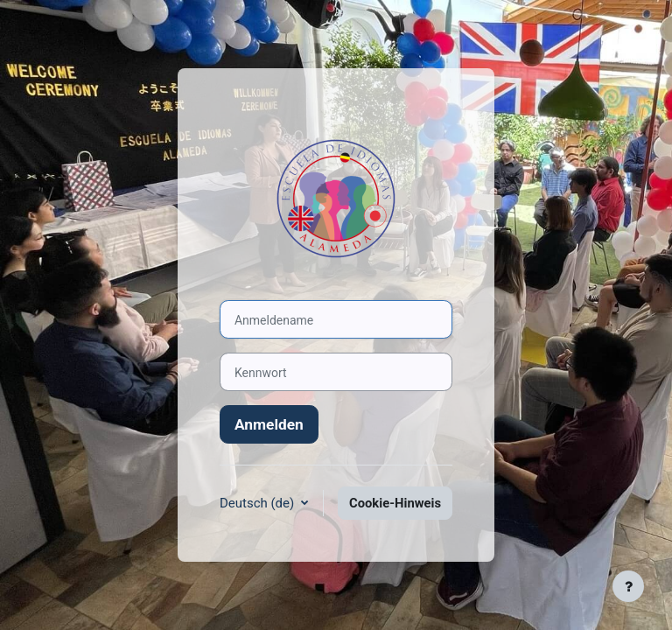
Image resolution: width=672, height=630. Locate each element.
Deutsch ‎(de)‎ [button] (259, 503)
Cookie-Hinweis (395, 503)
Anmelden (269, 424)
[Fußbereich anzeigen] (628, 586)
